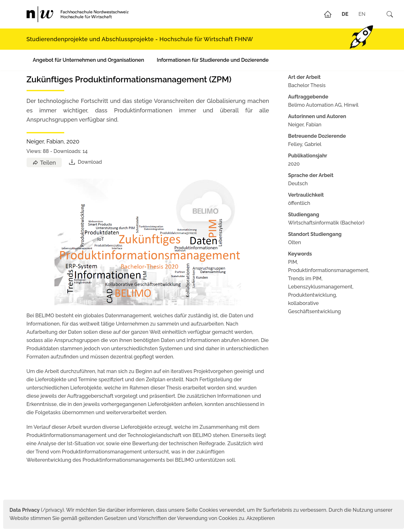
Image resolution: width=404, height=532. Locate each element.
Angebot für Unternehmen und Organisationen (89, 60)
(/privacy (36, 510)
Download (85, 162)
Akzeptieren (261, 518)
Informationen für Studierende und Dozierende (213, 60)
